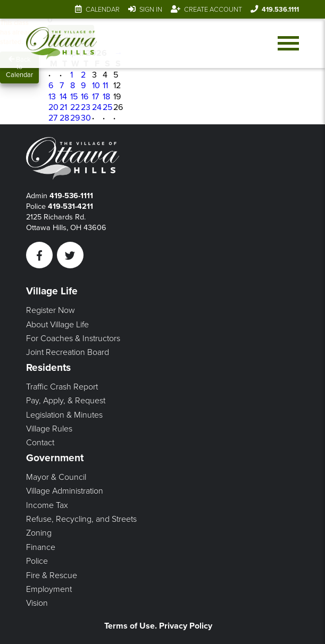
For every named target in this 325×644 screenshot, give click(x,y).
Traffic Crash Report (62, 387)
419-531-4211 (70, 206)
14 (63, 97)
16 (85, 97)
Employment (49, 589)
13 (52, 97)
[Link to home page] (61, 43)
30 (86, 118)
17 (95, 97)
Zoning (39, 533)
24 (97, 107)
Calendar (103, 10)
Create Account (213, 10)
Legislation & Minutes (64, 415)
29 (75, 118)
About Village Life (57, 325)
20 (53, 107)
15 (74, 97)
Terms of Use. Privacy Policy (158, 626)
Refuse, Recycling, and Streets (81, 519)
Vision (37, 603)
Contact (40, 443)
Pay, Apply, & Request (66, 401)
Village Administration (65, 491)
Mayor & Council (56, 477)
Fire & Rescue (52, 575)
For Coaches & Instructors (73, 338)
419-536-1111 (71, 196)
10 (96, 86)
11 (105, 86)
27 (53, 118)
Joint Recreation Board (68, 352)
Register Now (51, 310)
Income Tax (47, 505)
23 (86, 107)
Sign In (151, 10)
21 (63, 107)
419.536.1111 (280, 10)
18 (106, 97)
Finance (41, 547)
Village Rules (49, 429)
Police (37, 561)
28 (64, 118)
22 (75, 107)
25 (107, 107)
